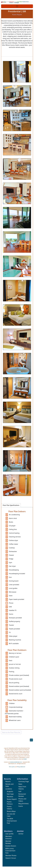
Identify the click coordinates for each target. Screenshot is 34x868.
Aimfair (25, 759)
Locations (9, 789)
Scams (21, 806)
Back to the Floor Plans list (11, 732)
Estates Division (11, 846)
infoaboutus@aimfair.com (16, 762)
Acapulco (10, 791)
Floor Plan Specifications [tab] (11, 505)
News (20, 784)
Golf (20, 791)
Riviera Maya (11, 811)
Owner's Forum (11, 858)
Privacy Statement (21, 767)
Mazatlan (10, 797)
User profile (9, 834)
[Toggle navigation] (17, 6)
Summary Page (24, 781)
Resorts (8, 781)
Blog (20, 804)
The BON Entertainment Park (12, 821)
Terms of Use (12, 767)
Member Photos (11, 855)
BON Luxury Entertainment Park (10, 851)
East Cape (10, 794)
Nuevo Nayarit (12, 799)
